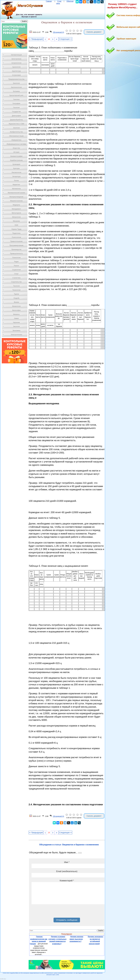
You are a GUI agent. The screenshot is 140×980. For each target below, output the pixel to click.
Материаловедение (16, 197)
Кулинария (16, 164)
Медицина (16, 205)
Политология (16, 237)
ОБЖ (16, 225)
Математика (16, 189)
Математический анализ (16, 193)
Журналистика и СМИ (16, 124)
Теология (16, 286)
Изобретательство (16, 132)
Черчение (16, 322)
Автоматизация (16, 55)
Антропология (16, 63)
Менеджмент (16, 209)
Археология (16, 67)
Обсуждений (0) (58, 32)
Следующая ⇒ (65, 39)
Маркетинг (16, 185)
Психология (16, 258)
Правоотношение (16, 241)
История (16, 152)
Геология (16, 108)
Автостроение (16, 59)
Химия (16, 318)
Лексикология (16, 172)
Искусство (16, 148)
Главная (49, 1)
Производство (16, 249)
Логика (16, 181)
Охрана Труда (16, 229)
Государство (16, 112)
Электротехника (16, 335)
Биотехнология (16, 87)
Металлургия (16, 213)
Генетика (16, 99)
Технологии (16, 290)
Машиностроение (16, 201)
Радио (16, 262)
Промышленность (16, 254)
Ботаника (16, 91)
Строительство (16, 282)
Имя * (67, 862)
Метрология (16, 217)
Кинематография (16, 156)
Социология (16, 270)
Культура (16, 168)
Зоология (16, 128)
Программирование (16, 245)
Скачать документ (94, 32)
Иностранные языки (16, 136)
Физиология (16, 306)
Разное (16, 266)
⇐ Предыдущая (36, 39)
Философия (16, 310)
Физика (16, 302)
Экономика (16, 331)
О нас (59, 1)
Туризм (16, 294)
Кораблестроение (16, 160)
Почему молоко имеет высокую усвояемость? (76, 939)
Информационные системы (16, 144)
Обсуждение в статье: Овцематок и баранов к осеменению (69, 845)
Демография (16, 116)
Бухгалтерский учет (16, 95)
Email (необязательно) (67, 871)
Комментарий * (67, 881)
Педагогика (16, 233)
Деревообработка (16, 120)
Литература (16, 176)
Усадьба (16, 298)
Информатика (16, 140)
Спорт (16, 274)
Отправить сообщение (67, 920)
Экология (16, 326)
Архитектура (16, 71)
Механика (16, 221)
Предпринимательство (16, 79)
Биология (16, 83)
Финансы (16, 314)
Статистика (16, 278)
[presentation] (51, 912)
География (16, 104)
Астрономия (16, 75)
